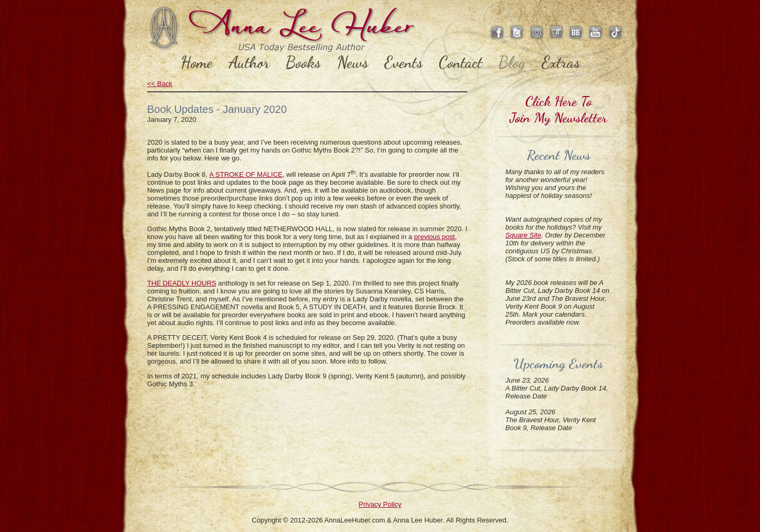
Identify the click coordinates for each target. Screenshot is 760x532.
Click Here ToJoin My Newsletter (558, 109)
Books (303, 62)
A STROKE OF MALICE (246, 174)
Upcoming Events (558, 363)
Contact (460, 62)
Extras (561, 62)
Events (403, 62)
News (353, 62)
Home (197, 62)
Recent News (558, 155)
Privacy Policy (380, 504)
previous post (435, 237)
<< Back (160, 84)
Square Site (524, 235)
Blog (512, 62)
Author (249, 62)
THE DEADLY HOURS (182, 283)
